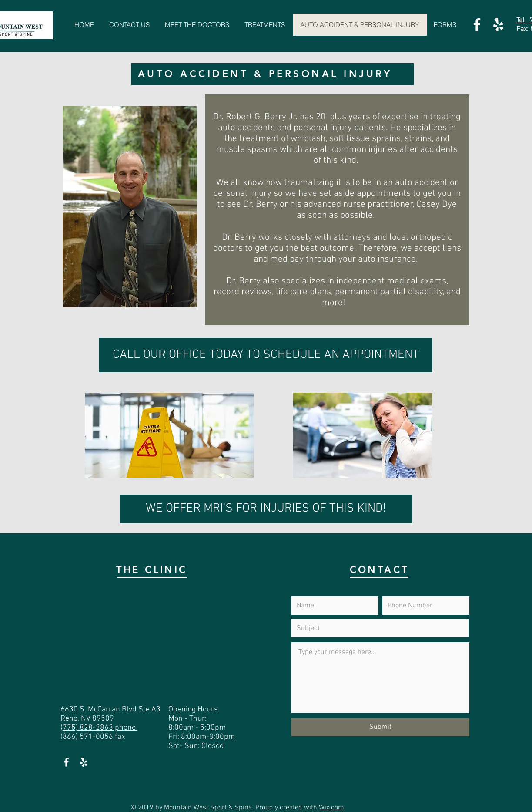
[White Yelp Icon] (498, 25)
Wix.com (331, 808)
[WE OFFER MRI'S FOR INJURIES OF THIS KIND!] (266, 509)
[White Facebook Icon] (477, 25)
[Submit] (380, 727)
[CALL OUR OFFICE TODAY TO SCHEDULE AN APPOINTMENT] (266, 355)
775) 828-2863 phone (100, 728)
